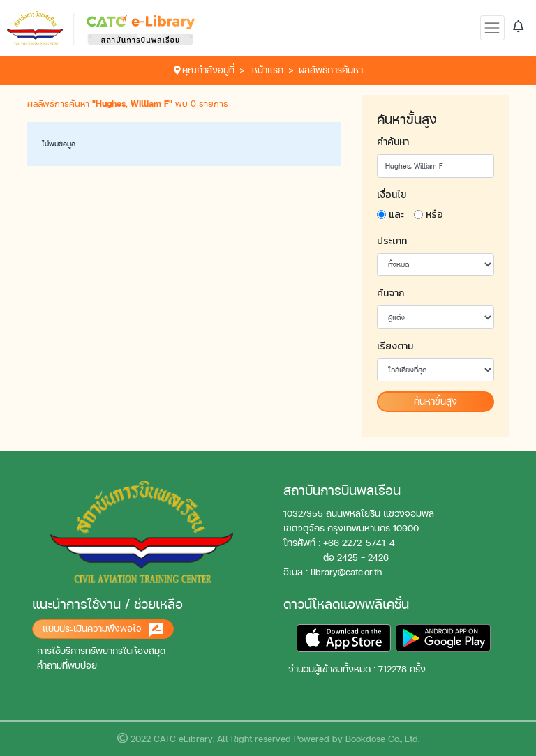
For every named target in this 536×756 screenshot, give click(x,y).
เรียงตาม (395, 346)
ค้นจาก (390, 293)
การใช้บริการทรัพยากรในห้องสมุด (101, 651)
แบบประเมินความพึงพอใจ (103, 630)
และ (396, 214)
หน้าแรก (268, 70)
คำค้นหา (393, 142)
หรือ (434, 214)
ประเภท (392, 241)
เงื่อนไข (392, 195)
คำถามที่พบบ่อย (67, 666)
